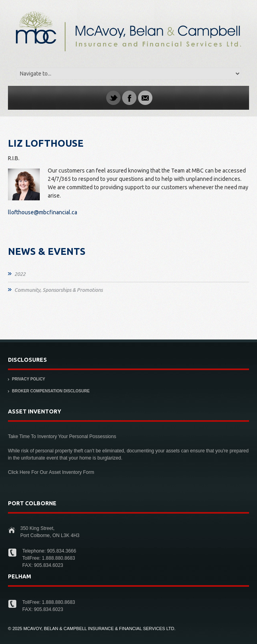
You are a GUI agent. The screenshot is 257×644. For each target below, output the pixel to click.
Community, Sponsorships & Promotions (58, 290)
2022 (20, 274)
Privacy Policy (29, 379)
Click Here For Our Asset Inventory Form (51, 472)
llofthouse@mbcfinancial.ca (43, 212)
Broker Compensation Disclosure (51, 391)
